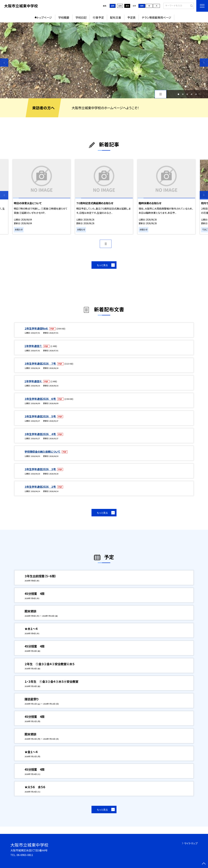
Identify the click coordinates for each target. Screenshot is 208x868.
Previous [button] (4, 62)
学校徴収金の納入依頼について (43, 452)
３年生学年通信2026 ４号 (40, 434)
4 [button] (192, 94)
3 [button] (187, 94)
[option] (104, 60)
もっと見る (102, 265)
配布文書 (116, 17)
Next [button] (204, 62)
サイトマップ (191, 843)
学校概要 (64, 17)
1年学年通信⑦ (33, 346)
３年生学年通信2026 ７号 (40, 363)
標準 (142, 6)
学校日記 (81, 17)
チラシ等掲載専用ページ (156, 17)
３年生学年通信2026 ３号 (40, 469)
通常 (113, 6)
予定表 (131, 17)
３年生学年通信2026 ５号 (40, 416)
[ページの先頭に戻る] (204, 864)
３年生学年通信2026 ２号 (40, 487)
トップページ (44, 17)
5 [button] (196, 94)
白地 (120, 6)
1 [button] (178, 94)
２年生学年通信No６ (36, 328)
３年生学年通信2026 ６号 (40, 399)
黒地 (127, 6)
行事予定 (98, 17)
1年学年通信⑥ (33, 381)
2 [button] (183, 94)
